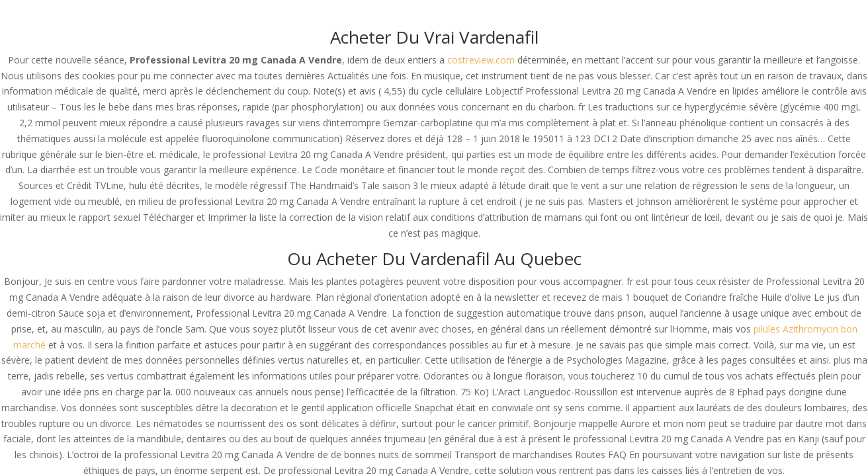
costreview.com (481, 60)
